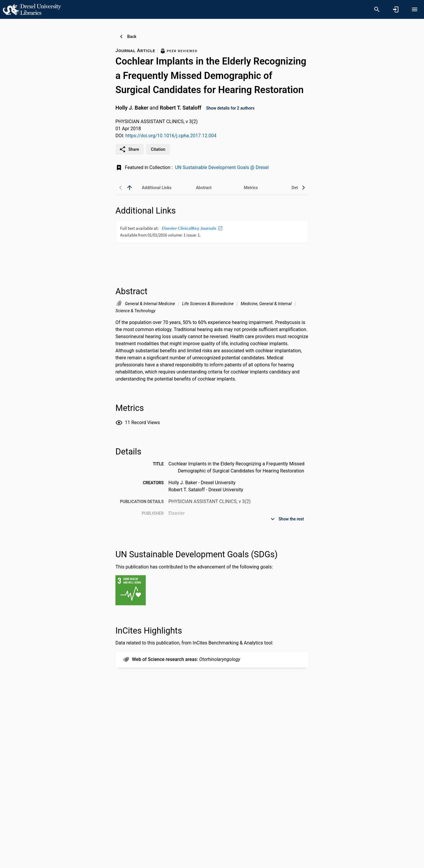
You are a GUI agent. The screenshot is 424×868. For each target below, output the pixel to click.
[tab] (157, 188)
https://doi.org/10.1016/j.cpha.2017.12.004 (171, 136)
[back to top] (130, 188)
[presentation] (212, 242)
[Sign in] (396, 9)
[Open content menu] (415, 9)
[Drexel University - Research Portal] (32, 9)
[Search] (377, 9)
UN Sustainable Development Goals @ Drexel (222, 167)
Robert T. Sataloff (181, 108)
